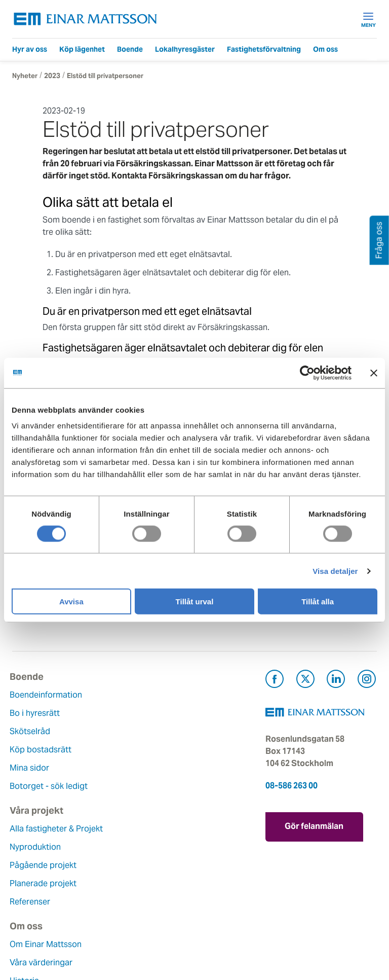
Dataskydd (32, 938)
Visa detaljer (335, 571)
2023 (52, 76)
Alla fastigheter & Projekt (185, 695)
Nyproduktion (164, 713)
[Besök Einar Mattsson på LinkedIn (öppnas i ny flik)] (336, 681)
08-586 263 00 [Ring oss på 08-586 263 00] (291, 786)
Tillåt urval (195, 602)
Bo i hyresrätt (37, 713)
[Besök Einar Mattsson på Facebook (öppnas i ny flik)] (275, 681)
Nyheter (25, 76)
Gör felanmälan (321, 825)
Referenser (159, 768)
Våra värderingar (44, 847)
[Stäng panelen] (374, 373)
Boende (130, 49)
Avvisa (71, 602)
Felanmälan (160, 847)
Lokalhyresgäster (185, 49)
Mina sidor (32, 768)
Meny (368, 19)
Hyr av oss (30, 49)
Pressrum (157, 883)
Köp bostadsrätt (43, 750)
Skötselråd (32, 731)
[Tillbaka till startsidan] (86, 19)
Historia (27, 865)
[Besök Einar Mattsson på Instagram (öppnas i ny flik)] (367, 681)
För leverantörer (169, 902)
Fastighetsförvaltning (264, 49)
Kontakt (153, 829)
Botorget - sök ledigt (51, 786)
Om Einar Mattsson (48, 829)
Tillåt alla (318, 602)
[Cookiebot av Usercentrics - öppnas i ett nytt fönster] (326, 373)
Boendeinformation (48, 695)
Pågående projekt (172, 731)
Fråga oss (157, 865)
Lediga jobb (35, 902)
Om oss (325, 49)
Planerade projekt (172, 750)
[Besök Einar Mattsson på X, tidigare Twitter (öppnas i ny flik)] (305, 681)
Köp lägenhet (82, 49)
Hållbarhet (32, 883)
